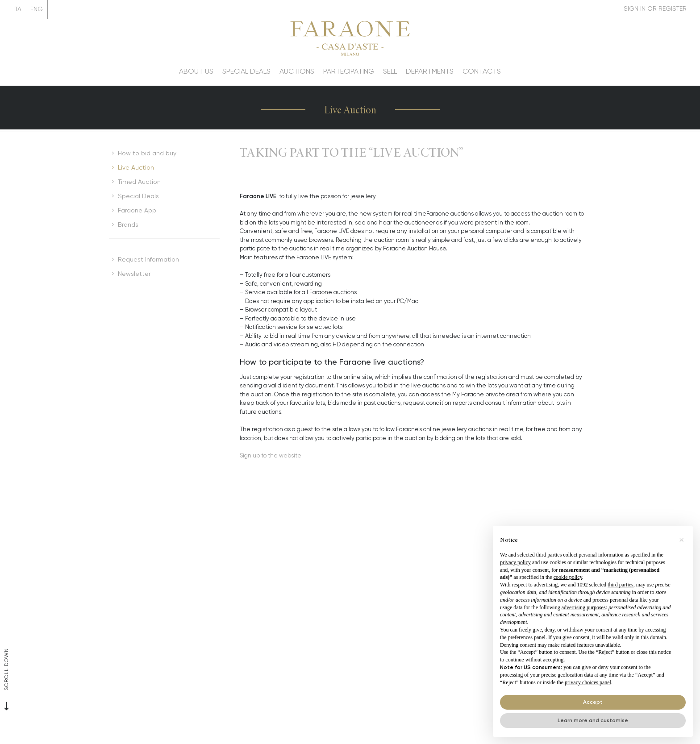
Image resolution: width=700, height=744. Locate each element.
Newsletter (134, 274)
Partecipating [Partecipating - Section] (349, 71)
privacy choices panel (588, 682)
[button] (681, 540)
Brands (128, 224)
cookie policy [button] (568, 577)
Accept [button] (593, 702)
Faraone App (137, 210)
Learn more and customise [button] (593, 720)
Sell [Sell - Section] (390, 71)
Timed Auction (139, 182)
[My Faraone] (655, 9)
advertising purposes (584, 607)
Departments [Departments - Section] (430, 71)
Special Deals (138, 196)
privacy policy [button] (515, 562)
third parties (621, 585)
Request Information (148, 259)
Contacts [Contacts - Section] (482, 71)
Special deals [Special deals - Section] (246, 71)
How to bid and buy (147, 153)
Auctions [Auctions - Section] (297, 71)
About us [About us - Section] (196, 71)
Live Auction (136, 167)
